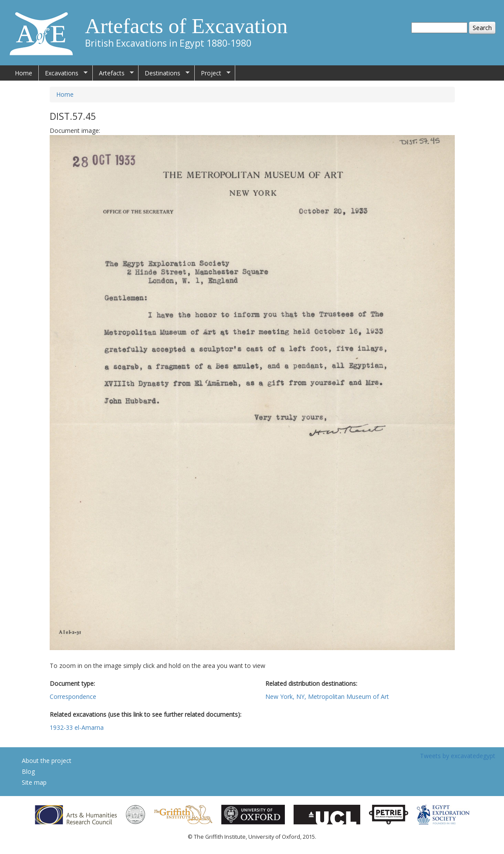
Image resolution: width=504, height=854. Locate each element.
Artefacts (113, 73)
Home (24, 73)
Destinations (164, 73)
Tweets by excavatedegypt (458, 756)
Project (213, 73)
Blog (28, 771)
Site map (34, 782)
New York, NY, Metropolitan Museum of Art (327, 696)
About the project (47, 761)
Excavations (63, 73)
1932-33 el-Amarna (77, 727)
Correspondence (73, 696)
